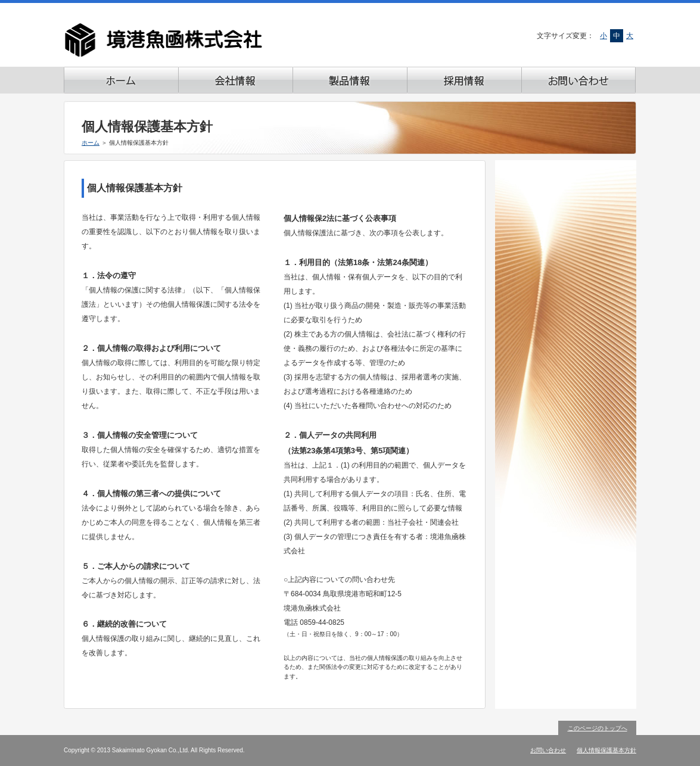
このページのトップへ (598, 728)
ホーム (91, 143)
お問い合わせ (548, 750)
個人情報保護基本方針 (606, 750)
